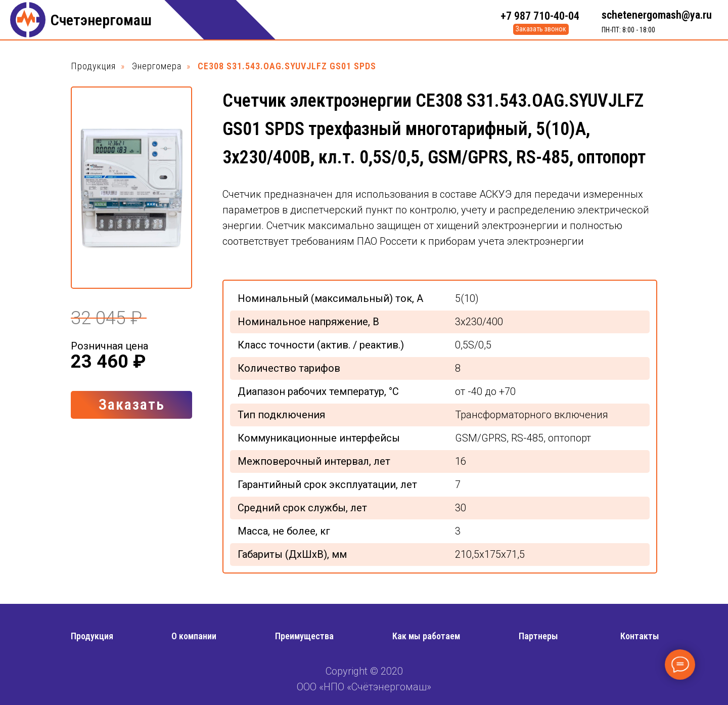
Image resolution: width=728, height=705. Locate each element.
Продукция (93, 66)
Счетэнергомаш (101, 20)
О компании (194, 636)
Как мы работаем (426, 636)
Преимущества (304, 636)
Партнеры (538, 636)
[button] (541, 29)
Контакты (640, 636)
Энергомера (157, 66)
